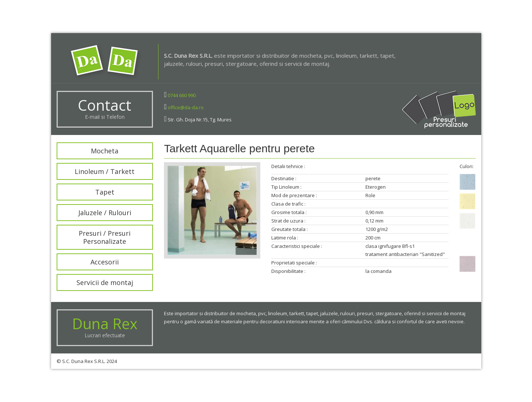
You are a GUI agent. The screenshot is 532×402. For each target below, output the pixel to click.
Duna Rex (105, 323)
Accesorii (97, 262)
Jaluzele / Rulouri (97, 213)
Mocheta (97, 151)
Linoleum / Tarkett (97, 171)
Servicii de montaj (97, 282)
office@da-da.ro (186, 107)
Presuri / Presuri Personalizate (97, 237)
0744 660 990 (182, 95)
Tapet (97, 192)
